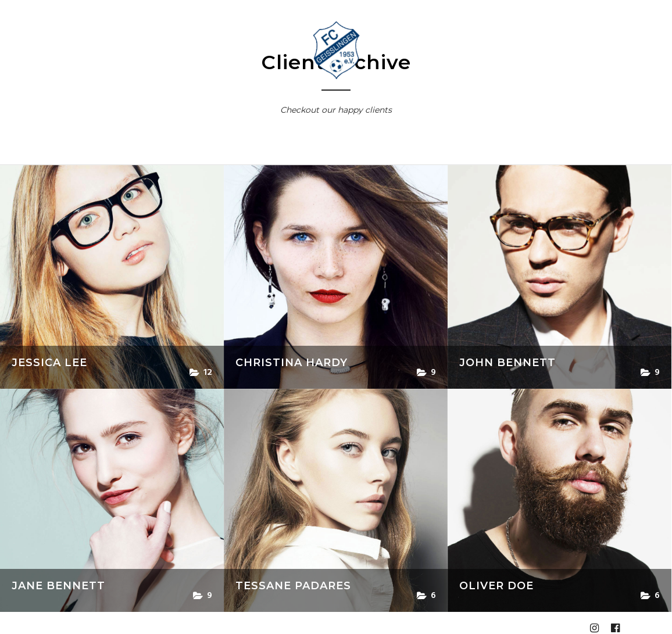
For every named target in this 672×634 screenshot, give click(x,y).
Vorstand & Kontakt (228, 116)
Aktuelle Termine (138, 116)
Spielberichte (404, 116)
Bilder (469, 116)
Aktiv (294, 116)
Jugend (345, 116)
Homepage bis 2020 (240, 153)
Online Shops (533, 116)
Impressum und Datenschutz (415, 153)
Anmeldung (319, 153)
